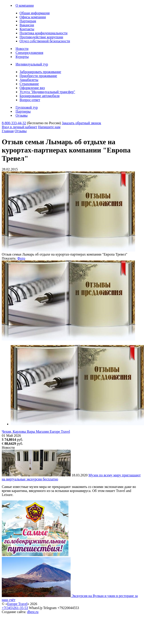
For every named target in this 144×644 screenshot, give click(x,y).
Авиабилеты (29, 80)
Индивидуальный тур (32, 64)
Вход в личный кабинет (20, 127)
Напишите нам (49, 127)
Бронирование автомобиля (40, 96)
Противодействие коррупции (41, 37)
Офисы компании (33, 17)
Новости (22, 49)
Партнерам (28, 21)
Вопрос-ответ (30, 100)
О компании (25, 5)
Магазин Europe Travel (53, 432)
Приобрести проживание (38, 76)
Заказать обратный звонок (81, 123)
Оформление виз (32, 88)
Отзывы (22, 115)
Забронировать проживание (40, 72)
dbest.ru (33, 612)
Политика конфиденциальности (44, 33)
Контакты (27, 29)
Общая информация (35, 13)
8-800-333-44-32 (14, 123)
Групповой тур (27, 107)
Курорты (22, 57)
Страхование (29, 84)
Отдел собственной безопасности (45, 41)
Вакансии (27, 25)
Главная (8, 131)
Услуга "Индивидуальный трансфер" (47, 92)
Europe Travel (17, 604)
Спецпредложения (29, 53)
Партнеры (23, 111)
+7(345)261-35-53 (15, 608)
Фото (21, 258)
